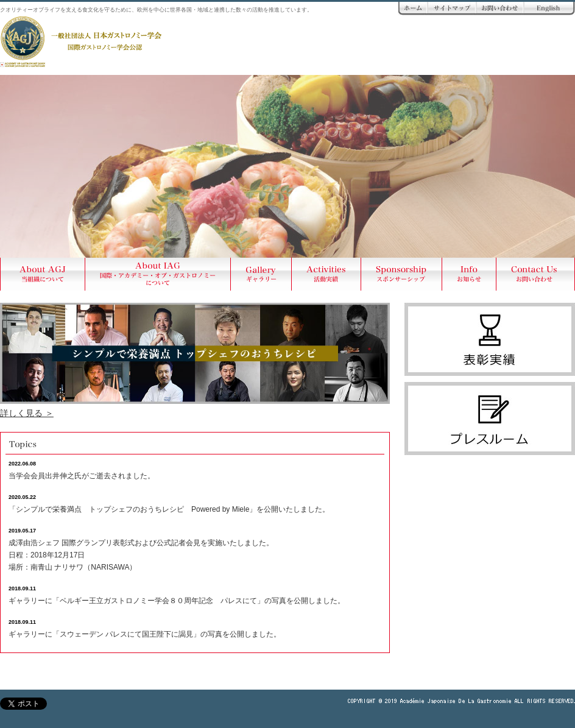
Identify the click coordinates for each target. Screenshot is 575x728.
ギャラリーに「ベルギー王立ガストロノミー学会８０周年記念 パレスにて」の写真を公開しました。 (177, 601)
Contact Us (536, 274)
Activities (326, 274)
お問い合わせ (500, 9)
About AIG (158, 274)
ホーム (413, 9)
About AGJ (43, 274)
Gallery (261, 274)
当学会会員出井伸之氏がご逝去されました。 (82, 476)
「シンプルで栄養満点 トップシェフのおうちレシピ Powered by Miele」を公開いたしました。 (169, 509)
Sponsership (402, 274)
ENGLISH (549, 9)
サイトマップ (452, 9)
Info (469, 274)
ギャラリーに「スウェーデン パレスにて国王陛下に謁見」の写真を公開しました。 (145, 634)
